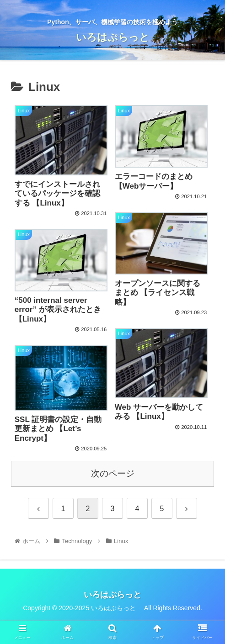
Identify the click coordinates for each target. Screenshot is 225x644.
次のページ (113, 473)
